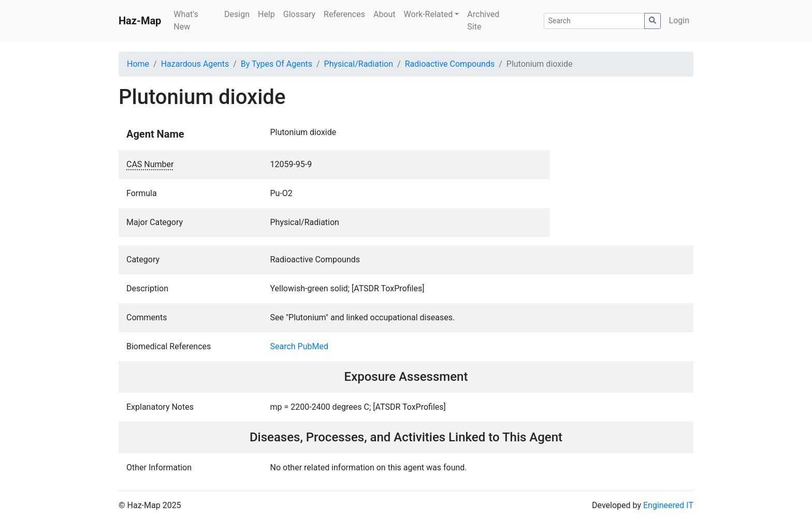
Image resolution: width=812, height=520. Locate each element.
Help (266, 14)
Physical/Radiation (359, 64)
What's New (186, 20)
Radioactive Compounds (450, 64)
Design (237, 14)
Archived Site (483, 20)
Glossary (299, 14)
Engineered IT (668, 505)
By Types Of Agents (277, 64)
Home (138, 64)
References (344, 14)
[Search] (594, 21)
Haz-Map (140, 21)
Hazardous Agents (195, 64)
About (385, 14)
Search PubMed (300, 346)
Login (679, 20)
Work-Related (429, 14)
